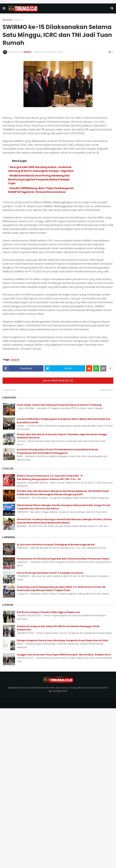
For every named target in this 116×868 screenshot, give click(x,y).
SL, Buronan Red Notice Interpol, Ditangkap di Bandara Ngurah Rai (56, 545)
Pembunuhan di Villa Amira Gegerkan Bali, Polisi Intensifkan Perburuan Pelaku (63, 559)
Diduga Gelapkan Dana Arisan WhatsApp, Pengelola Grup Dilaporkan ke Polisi (63, 640)
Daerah (19, 20)
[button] (4, 8)
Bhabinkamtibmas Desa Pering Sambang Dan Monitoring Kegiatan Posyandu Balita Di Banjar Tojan (39, 179)
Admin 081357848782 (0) (58, 381)
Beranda (8, 20)
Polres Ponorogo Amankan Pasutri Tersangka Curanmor (50, 573)
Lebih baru (10, 390)
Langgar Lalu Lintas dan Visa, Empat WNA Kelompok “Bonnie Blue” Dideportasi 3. (64, 655)
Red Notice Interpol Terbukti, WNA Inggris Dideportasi (49, 612)
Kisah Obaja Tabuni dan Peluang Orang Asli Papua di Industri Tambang (59, 405)
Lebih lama (106, 390)
